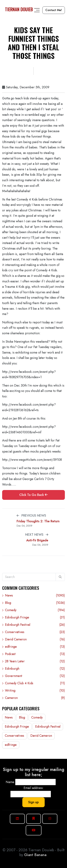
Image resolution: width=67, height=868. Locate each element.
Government (35, 676)
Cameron (35, 698)
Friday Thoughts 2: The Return (38, 521)
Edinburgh (35, 669)
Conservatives (35, 632)
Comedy (35, 610)
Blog (35, 603)
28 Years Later (35, 661)
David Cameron (35, 639)
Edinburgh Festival (35, 625)
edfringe (35, 647)
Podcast (35, 654)
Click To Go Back (33, 495)
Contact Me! (54, 10)
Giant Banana (35, 855)
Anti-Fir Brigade (37, 540)
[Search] (60, 577)
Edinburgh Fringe (35, 617)
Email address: (34, 788)
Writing (35, 691)
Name (10, 782)
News (35, 596)
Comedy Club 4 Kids (35, 683)
